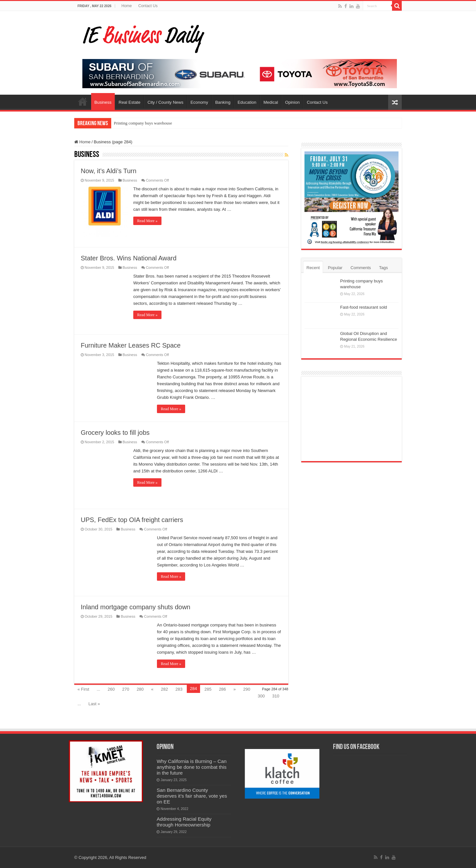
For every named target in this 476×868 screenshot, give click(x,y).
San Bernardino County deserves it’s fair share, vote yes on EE (192, 796)
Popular (335, 268)
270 (126, 689)
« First (83, 689)
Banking (223, 102)
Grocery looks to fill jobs (115, 433)
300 (261, 696)
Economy (199, 102)
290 (247, 689)
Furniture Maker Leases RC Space (131, 345)
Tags (383, 268)
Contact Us (148, 6)
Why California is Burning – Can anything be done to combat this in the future (192, 767)
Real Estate (130, 102)
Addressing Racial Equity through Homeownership (184, 822)
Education (247, 102)
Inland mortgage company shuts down (136, 607)
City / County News (166, 102)
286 (222, 689)
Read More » (147, 221)
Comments (361, 268)
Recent (313, 268)
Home (127, 6)
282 (164, 689)
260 (111, 689)
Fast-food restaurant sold (364, 307)
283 (179, 689)
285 (208, 689)
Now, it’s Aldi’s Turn (109, 171)
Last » (94, 704)
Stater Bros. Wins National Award (129, 258)
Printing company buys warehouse (143, 123)
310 (276, 696)
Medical (271, 102)
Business (103, 102)
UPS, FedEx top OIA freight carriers (132, 520)
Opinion (292, 102)
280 (140, 689)
